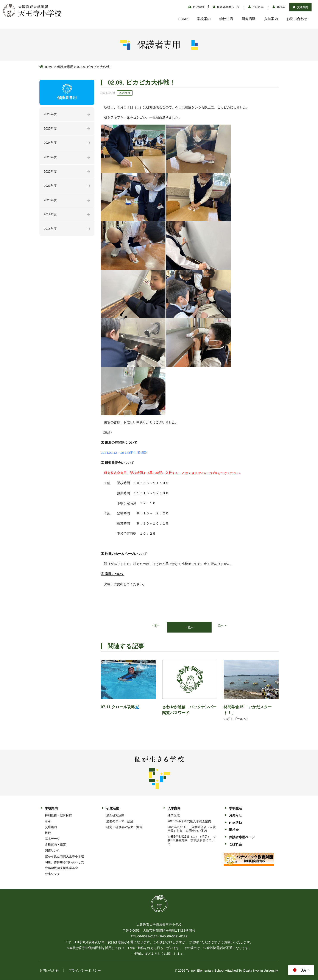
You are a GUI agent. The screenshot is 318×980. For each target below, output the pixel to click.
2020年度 (51, 202)
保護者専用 (65, 67)
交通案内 (300, 7)
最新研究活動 (115, 816)
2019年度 (51, 217)
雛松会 (279, 7)
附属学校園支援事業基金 (61, 868)
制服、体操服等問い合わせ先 (64, 863)
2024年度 (51, 144)
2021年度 (51, 188)
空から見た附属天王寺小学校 (64, 857)
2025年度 (51, 129)
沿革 (48, 821)
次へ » (223, 626)
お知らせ (235, 816)
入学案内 (271, 19)
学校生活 (226, 19)
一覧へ (189, 627)
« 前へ (156, 626)
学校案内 (204, 19)
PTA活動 (196, 7)
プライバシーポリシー (85, 971)
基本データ (52, 839)
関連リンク (52, 851)
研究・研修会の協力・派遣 (124, 827)
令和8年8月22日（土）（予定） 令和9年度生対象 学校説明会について (192, 841)
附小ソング (52, 874)
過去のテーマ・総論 (120, 821)
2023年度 (51, 158)
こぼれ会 (256, 7)
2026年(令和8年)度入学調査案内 (189, 821)
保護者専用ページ (226, 7)
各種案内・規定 (55, 845)
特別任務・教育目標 (58, 816)
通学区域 (174, 816)
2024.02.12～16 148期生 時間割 (124, 453)
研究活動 (249, 19)
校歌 (48, 833)
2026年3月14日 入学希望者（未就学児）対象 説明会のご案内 (192, 829)
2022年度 (51, 173)
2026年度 (51, 114)
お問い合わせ (297, 19)
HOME (183, 19)
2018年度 (51, 231)
